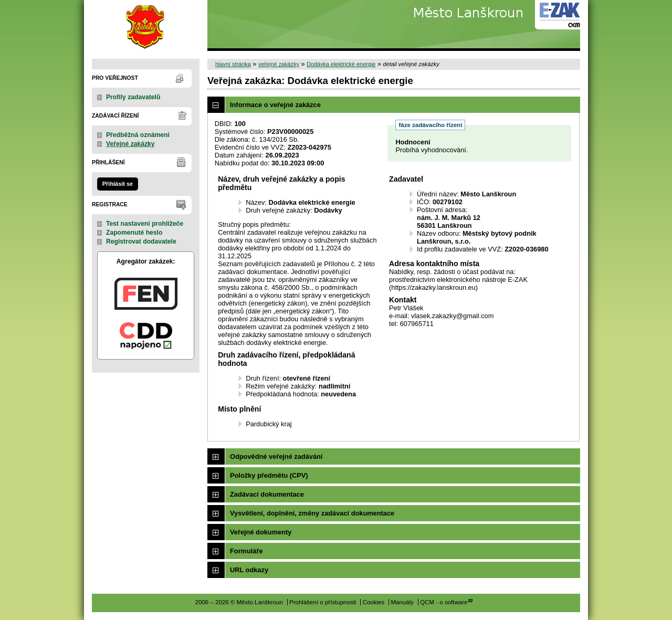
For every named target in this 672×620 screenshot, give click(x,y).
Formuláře (246, 551)
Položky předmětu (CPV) (269, 475)
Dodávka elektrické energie (341, 64)
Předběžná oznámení (138, 135)
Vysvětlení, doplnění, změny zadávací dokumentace (312, 513)
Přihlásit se (118, 184)
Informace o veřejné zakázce (275, 105)
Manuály (402, 602)
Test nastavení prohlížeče (145, 224)
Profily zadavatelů (133, 97)
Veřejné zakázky (130, 144)
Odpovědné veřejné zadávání (276, 456)
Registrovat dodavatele (141, 241)
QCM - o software (444, 602)
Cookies (374, 602)
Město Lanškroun (146, 25)
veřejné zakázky (279, 64)
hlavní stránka (233, 64)
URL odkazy (249, 570)
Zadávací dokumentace (267, 494)
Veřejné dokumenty (261, 532)
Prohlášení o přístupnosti (323, 602)
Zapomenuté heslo (134, 233)
